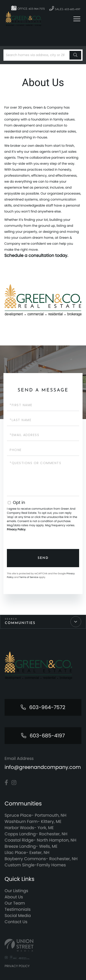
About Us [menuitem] (14, 897)
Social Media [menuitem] (18, 916)
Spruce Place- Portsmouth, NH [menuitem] (35, 815)
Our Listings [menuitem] (16, 891)
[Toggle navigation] (77, 19)
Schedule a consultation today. (36, 256)
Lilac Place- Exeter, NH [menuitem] (27, 853)
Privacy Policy (16, 530)
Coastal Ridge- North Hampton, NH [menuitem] (40, 840)
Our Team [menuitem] (15, 903)
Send (43, 558)
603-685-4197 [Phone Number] (47, 736)
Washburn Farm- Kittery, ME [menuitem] (33, 822)
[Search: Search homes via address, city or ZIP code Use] (37, 55)
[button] (75, 55)
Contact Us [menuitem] (16, 922)
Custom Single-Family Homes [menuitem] (35, 865)
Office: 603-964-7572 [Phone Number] (28, 8)
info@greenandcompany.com (43, 767)
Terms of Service (29, 577)
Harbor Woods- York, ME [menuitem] (29, 828)
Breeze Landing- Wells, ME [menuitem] (31, 846)
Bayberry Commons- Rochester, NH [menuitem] (41, 859)
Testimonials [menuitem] (18, 910)
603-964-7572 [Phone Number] (47, 707)
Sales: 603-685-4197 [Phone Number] (65, 9)
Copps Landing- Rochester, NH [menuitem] (36, 834)
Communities (20, 623)
